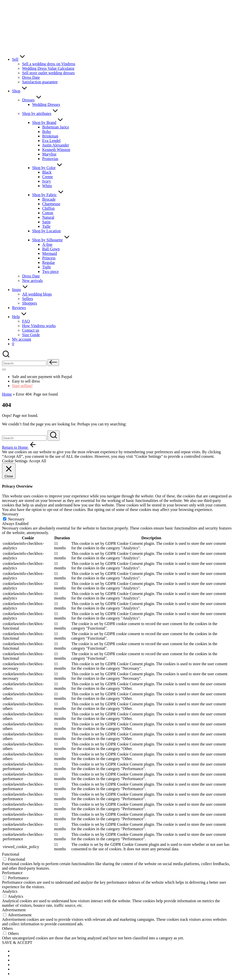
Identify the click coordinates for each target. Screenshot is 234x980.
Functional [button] (11, 854)
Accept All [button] (38, 461)
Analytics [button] (10, 891)
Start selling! (22, 386)
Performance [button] (12, 873)
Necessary (16, 519)
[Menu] (4, 369)
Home (7, 394)
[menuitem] (25, 951)
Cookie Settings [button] (15, 461)
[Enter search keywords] (24, 438)
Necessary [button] (10, 514)
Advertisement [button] (14, 910)
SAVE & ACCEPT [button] (17, 943)
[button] (53, 363)
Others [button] (7, 928)
